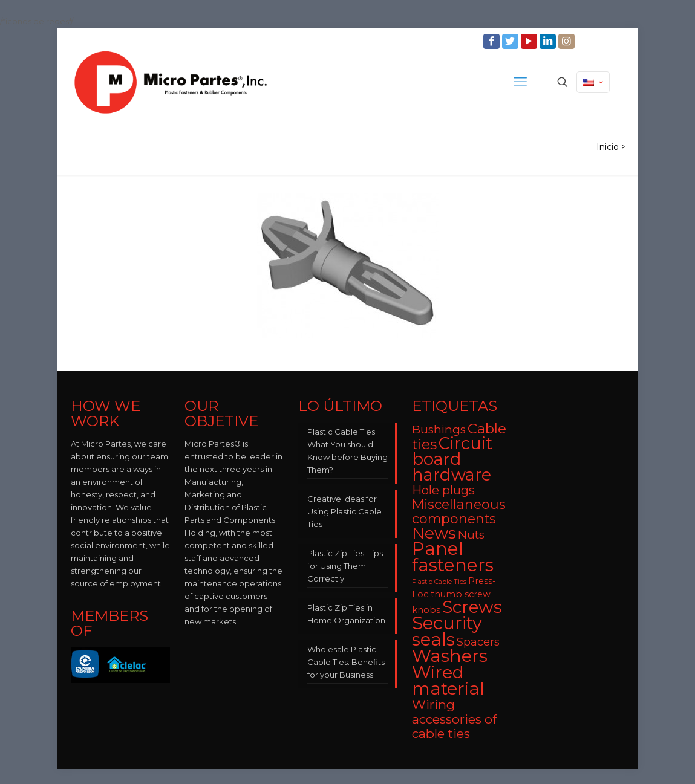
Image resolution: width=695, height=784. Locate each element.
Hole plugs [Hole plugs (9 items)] (443, 490)
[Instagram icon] (568, 41)
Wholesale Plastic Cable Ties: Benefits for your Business (346, 662)
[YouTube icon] (530, 41)
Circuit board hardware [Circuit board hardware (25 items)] (452, 459)
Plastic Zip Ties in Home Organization (346, 614)
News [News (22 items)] (434, 533)
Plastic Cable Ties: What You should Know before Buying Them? (347, 451)
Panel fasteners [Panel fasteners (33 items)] (453, 557)
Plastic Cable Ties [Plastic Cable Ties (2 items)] (439, 582)
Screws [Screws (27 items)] (472, 607)
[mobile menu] (520, 82)
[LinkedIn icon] (549, 41)
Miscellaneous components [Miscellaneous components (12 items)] (459, 511)
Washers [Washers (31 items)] (450, 656)
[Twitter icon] (511, 41)
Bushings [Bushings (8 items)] (439, 429)
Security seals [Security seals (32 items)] (447, 631)
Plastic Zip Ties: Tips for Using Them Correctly (345, 566)
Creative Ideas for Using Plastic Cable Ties (344, 511)
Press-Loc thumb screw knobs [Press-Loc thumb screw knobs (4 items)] (454, 595)
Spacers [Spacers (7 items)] (478, 642)
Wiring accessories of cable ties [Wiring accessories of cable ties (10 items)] (454, 719)
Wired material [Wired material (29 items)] (448, 680)
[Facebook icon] (493, 41)
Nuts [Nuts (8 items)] (471, 535)
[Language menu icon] (593, 82)
